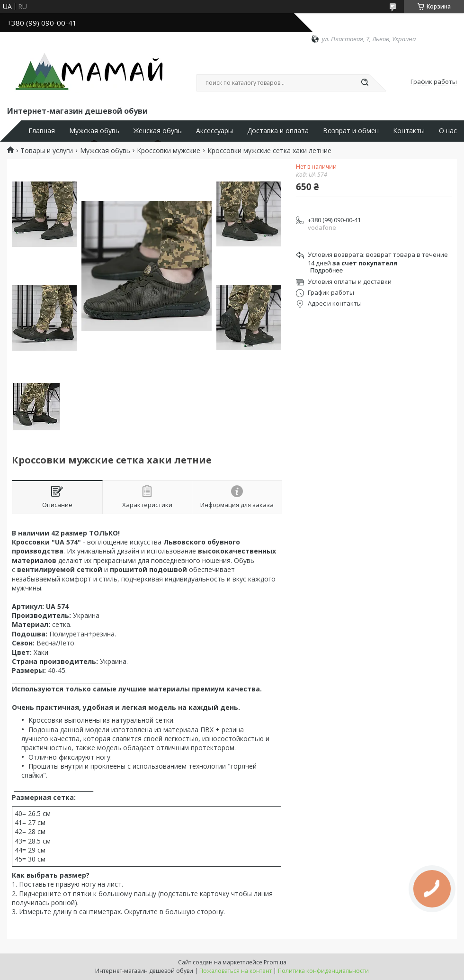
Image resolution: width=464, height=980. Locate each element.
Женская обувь (158, 131)
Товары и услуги (47, 151)
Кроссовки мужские (169, 151)
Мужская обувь (94, 131)
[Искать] (365, 83)
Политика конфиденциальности (323, 971)
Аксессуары (214, 131)
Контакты (409, 131)
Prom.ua (275, 962)
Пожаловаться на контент (236, 971)
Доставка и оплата (278, 131)
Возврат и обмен (351, 131)
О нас (448, 131)
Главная (42, 131)
